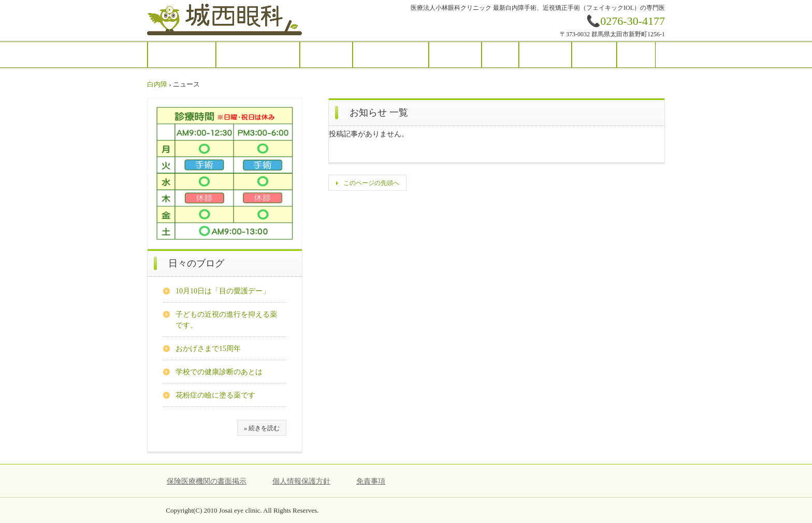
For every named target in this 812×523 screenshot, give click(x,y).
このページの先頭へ (371, 183)
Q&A (636, 54)
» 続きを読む (262, 428)
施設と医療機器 (391, 54)
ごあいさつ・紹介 (258, 54)
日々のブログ (196, 263)
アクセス (545, 54)
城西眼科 (225, 20)
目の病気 (455, 54)
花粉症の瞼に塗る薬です (215, 395)
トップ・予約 (182, 54)
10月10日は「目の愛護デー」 (223, 291)
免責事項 (371, 481)
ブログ (594, 54)
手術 (500, 54)
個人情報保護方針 (301, 481)
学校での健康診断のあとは (219, 372)
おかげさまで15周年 (208, 349)
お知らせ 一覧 (379, 112)
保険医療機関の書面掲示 (207, 481)
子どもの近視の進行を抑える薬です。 (226, 320)
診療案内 (326, 54)
